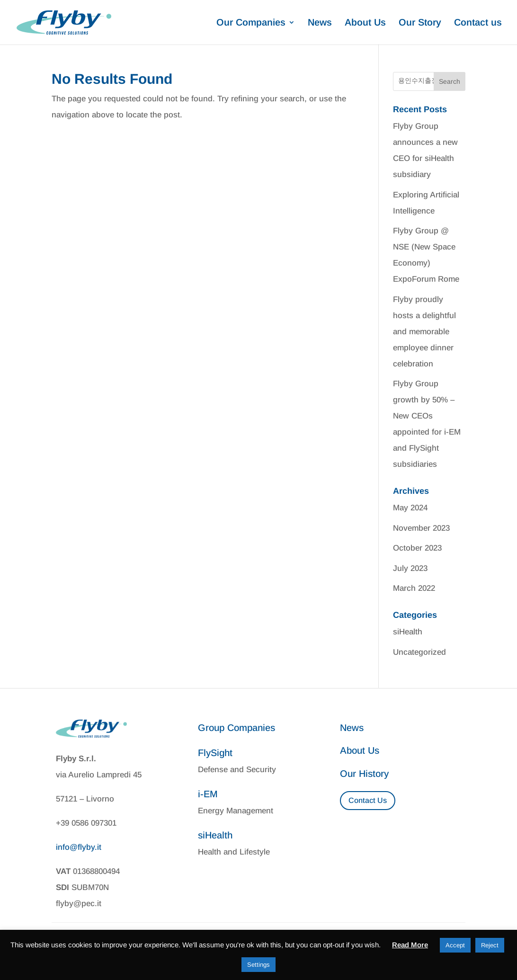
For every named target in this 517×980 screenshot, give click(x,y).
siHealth (408, 632)
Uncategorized (419, 652)
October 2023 (417, 548)
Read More (410, 945)
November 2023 (421, 528)
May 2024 (410, 508)
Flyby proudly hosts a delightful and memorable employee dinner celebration (424, 332)
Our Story (420, 23)
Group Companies (236, 728)
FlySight (215, 753)
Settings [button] (258, 965)
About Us (365, 23)
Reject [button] (490, 945)
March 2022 (414, 588)
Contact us (478, 23)
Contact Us (368, 800)
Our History (364, 774)
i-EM (208, 794)
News (320, 23)
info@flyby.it (79, 847)
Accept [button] (455, 945)
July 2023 (410, 568)
